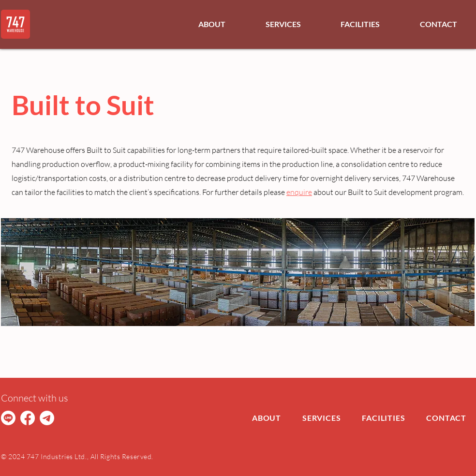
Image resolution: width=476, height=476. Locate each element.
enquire (299, 192)
